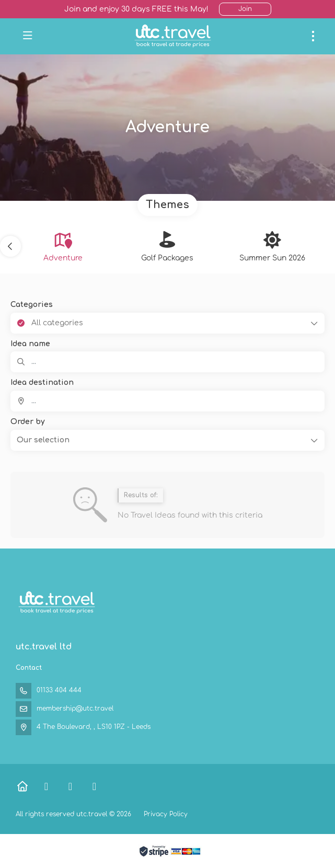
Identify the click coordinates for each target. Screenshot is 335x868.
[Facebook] (46, 787)
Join (245, 9)
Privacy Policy (166, 814)
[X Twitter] (70, 787)
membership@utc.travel (75, 709)
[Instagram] (94, 787)
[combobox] (168, 401)
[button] (10, 246)
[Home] (22, 787)
